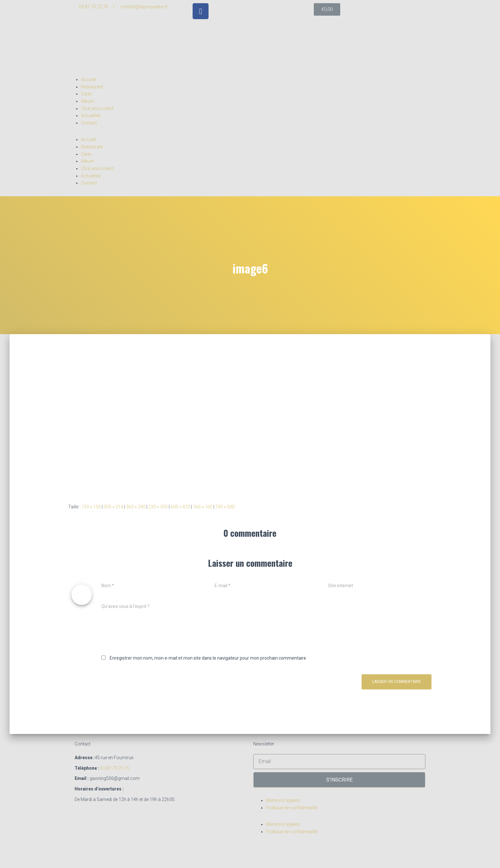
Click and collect (97, 108)
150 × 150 (91, 507)
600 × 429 (180, 507)
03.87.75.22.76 (115, 768)
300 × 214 (113, 507)
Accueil (88, 79)
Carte (86, 94)
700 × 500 (225, 507)
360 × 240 (136, 507)
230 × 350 (158, 507)
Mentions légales (283, 800)
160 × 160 (203, 507)
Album (88, 101)
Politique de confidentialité (292, 808)
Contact (89, 123)
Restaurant (92, 87)
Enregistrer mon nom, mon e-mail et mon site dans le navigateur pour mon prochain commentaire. (208, 658)
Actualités (91, 116)
